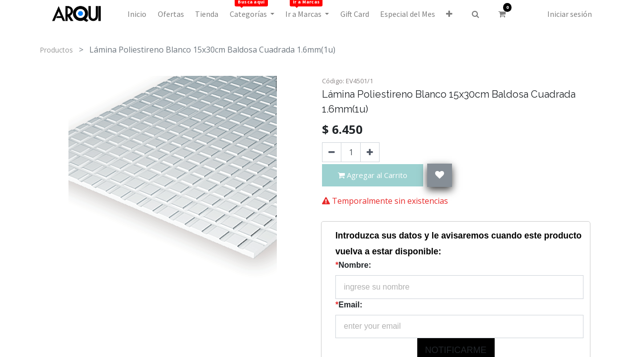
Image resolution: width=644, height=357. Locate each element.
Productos (56, 50)
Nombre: (353, 265)
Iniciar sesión (570, 14)
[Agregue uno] (370, 152)
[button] (449, 14)
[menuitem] (137, 14)
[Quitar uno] (332, 152)
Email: (349, 305)
